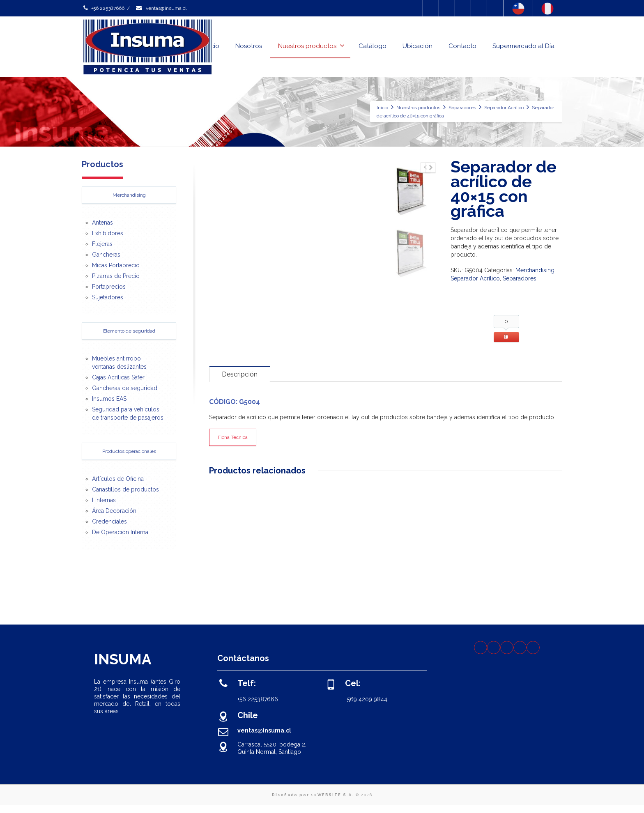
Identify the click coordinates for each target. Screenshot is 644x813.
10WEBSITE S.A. (332, 803)
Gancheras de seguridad (125, 388)
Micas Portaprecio (116, 265)
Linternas (104, 500)
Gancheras (106, 255)
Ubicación (417, 46)
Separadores (520, 278)
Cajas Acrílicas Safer (118, 377)
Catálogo (373, 46)
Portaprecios (109, 287)
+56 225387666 (103, 8)
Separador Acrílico (475, 278)
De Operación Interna (120, 532)
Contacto (462, 46)
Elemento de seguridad (129, 331)
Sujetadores (108, 297)
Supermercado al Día (523, 46)
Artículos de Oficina (118, 479)
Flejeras (102, 244)
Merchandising (535, 270)
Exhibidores (108, 233)
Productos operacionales (129, 451)
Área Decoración (114, 511)
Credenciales (109, 521)
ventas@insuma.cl (161, 8)
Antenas (102, 223)
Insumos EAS (109, 399)
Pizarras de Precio (116, 276)
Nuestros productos (311, 46)
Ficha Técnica (233, 446)
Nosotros (249, 46)
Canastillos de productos (125, 489)
